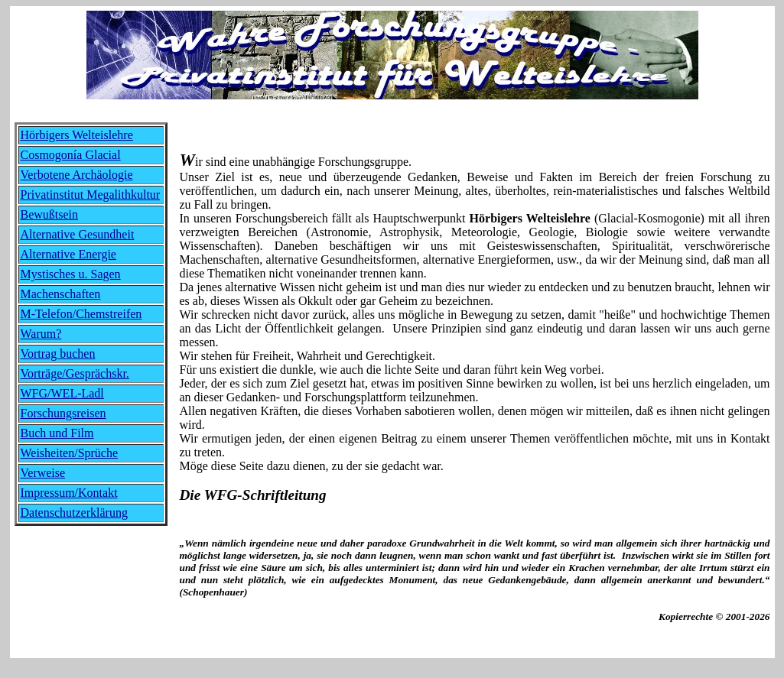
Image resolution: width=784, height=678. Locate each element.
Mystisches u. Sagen (71, 274)
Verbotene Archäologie (77, 175)
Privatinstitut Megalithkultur (91, 195)
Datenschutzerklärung (74, 513)
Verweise (43, 473)
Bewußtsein (50, 214)
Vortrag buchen (58, 354)
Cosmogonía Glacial (71, 155)
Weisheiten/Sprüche (70, 453)
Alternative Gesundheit (78, 234)
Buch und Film (57, 433)
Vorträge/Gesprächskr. (75, 373)
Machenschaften (61, 294)
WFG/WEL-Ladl (62, 393)
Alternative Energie (68, 254)
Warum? (41, 334)
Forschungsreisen (63, 413)
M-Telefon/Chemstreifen (81, 314)
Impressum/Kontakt (69, 493)
